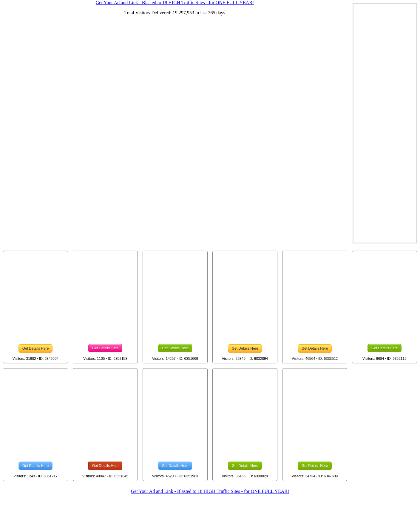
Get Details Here (36, 348)
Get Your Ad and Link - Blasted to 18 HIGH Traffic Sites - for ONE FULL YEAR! (210, 491)
